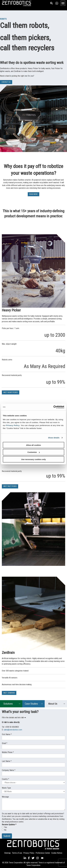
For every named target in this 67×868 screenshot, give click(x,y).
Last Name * (7, 761)
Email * (5, 743)
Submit (7, 836)
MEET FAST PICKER (10, 486)
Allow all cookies (34, 445)
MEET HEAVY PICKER (11, 392)
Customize (34, 452)
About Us (53, 704)
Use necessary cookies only (33, 459)
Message (5, 797)
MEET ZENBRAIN (9, 693)
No (4, 830)
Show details (54, 438)
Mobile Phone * (8, 752)
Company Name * (9, 770)
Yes (4, 827)
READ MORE (33, 194)
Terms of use (17, 853)
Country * (5, 779)
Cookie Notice (57, 853)
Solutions (8, 704)
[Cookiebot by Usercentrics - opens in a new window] (53, 407)
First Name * (7, 734)
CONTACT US (6, 82)
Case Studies (31, 704)
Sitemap (7, 853)
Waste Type (6, 788)
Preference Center (43, 853)
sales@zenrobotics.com (13, 730)
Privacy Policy (13, 425)
